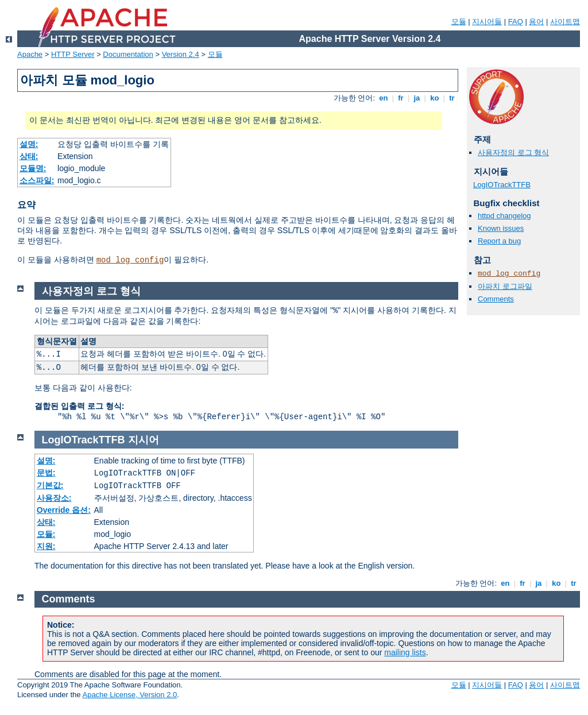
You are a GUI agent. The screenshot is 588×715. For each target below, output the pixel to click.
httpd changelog (504, 216)
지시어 (144, 440)
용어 (536, 22)
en (384, 98)
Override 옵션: (64, 510)
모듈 (459, 22)
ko (435, 98)
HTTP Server (73, 54)
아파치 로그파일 (505, 286)
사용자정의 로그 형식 (513, 152)
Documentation (128, 54)
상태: (29, 156)
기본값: (50, 485)
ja (417, 98)
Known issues (501, 228)
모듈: (46, 534)
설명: (29, 144)
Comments (496, 299)
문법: (46, 473)
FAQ (516, 22)
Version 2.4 (181, 54)
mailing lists (405, 652)
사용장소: (54, 498)
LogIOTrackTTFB (502, 185)
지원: (46, 546)
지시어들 (487, 22)
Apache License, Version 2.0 (129, 695)
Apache (30, 54)
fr (401, 98)
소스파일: (37, 180)
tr (452, 98)
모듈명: (33, 168)
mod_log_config (130, 260)
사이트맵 (565, 22)
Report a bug (499, 241)
